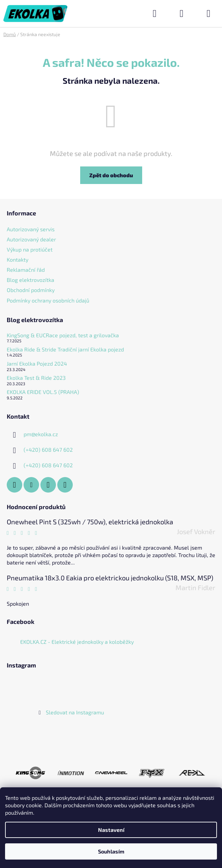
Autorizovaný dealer (31, 239)
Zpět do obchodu (111, 175)
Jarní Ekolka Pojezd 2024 (37, 364)
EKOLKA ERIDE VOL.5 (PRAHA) (43, 392)
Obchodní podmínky (31, 290)
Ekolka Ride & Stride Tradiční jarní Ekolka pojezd (65, 349)
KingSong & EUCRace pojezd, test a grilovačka (63, 335)
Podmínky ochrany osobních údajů (48, 300)
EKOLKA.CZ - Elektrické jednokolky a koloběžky (77, 642)
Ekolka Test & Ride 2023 (36, 378)
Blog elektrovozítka (30, 280)
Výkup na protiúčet (30, 249)
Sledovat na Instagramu (75, 712)
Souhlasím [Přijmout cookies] (111, 851)
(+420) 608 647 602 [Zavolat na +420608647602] (48, 450)
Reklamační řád (26, 270)
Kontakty (18, 259)
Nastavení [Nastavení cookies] (111, 830)
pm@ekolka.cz (41, 434)
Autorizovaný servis (31, 229)
